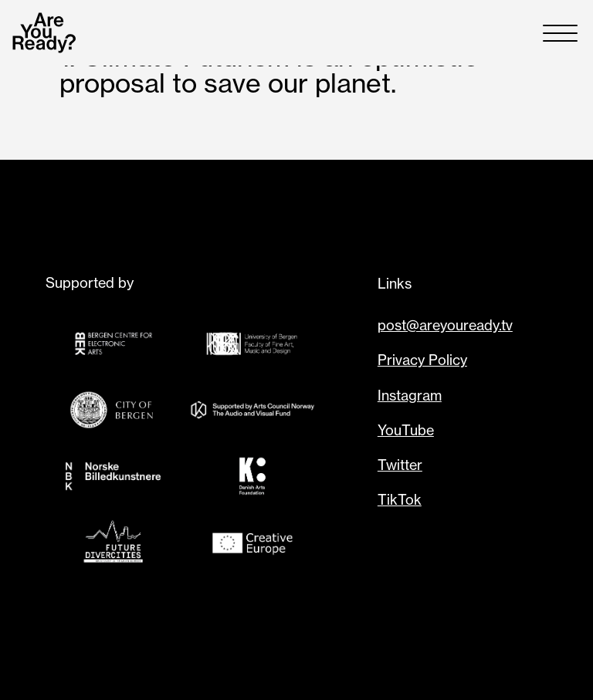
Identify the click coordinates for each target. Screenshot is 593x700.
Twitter (400, 465)
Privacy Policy (422, 360)
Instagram (410, 395)
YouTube (406, 430)
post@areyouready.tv (445, 325)
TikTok (400, 499)
